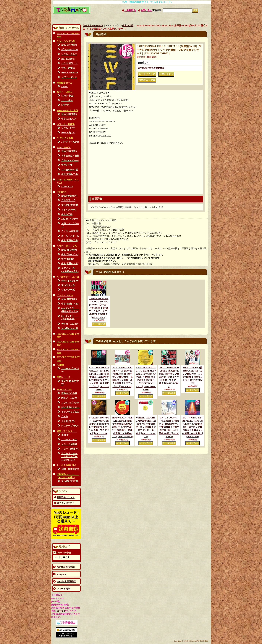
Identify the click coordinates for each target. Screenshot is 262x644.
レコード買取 (63, 589)
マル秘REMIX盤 (70, 170)
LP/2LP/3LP (67, 187)
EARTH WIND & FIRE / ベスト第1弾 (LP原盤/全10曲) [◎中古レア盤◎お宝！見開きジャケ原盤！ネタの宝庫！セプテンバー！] (122, 377)
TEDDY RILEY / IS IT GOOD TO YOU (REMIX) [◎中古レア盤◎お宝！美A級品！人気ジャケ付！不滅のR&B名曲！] (99, 308)
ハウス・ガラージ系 (67, 246)
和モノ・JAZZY (69, 398)
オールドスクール (70, 236)
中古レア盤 (67, 165)
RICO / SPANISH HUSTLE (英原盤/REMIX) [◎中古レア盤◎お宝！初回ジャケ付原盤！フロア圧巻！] (169, 377)
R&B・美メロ (68, 133)
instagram (62, 574)
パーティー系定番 (70, 142)
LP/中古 (65, 105)
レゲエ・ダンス (69, 77)
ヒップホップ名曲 (70, 412)
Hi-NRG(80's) (68, 59)
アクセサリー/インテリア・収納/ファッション (69, 457)
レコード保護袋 (69, 444)
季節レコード (63, 377)
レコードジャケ (69, 440)
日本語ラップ (68, 200)
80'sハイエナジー (70, 281)
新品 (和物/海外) (69, 196)
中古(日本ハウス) (70, 254)
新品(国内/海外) (69, 250)
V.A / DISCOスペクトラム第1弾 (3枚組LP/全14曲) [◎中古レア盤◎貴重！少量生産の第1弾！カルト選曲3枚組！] (169, 427)
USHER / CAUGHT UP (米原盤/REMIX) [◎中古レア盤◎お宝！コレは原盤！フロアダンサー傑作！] (146, 427)
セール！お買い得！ (67, 465)
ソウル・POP (68, 128)
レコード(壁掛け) (70, 449)
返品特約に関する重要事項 (151, 68)
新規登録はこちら (66, 497)
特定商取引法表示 (66, 567)
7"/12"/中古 (67, 100)
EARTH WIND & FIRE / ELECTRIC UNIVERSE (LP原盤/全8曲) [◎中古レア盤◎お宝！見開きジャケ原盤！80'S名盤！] (193, 427)
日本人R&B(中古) (70, 160)
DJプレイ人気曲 (65, 138)
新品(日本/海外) (69, 45)
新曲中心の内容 (69, 393)
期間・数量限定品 (70, 469)
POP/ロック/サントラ (67, 110)
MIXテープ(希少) (70, 426)
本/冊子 (65, 435)
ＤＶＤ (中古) (68, 421)
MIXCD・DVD (64, 390)
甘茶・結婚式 (68, 68)
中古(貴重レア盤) (70, 174)
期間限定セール (64, 83)
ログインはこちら (66, 503)
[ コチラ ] (60, 611)
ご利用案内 (130, 10)
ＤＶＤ (65, 416)
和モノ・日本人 (64, 92)
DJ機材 (60, 365)
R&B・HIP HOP (69, 73)
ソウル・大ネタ (69, 54)
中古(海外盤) (68, 259)
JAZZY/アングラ (70, 219)
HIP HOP (61, 192)
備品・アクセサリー (67, 431)
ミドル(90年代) (69, 210)
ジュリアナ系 (68, 290)
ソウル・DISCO (65, 295)
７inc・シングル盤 (66, 41)
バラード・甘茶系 (66, 124)
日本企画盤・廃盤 (70, 156)
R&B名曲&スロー (70, 407)
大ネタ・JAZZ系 (70, 324)
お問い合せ (146, 10)
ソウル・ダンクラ (70, 403)
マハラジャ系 (68, 285)
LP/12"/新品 (67, 96)
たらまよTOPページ (93, 26)
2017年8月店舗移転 (66, 581)
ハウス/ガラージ (69, 63)
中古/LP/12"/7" (69, 119)
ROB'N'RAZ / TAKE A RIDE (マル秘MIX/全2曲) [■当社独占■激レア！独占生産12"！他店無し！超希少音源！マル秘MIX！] (122, 427)
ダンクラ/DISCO (70, 50)
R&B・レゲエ (64, 147)
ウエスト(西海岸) (70, 231)
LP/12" (65, 86)
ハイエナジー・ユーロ (68, 277)
